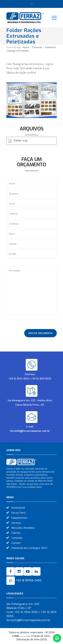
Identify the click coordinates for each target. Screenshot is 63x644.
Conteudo (37, 47)
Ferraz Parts (19, 513)
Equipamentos (19, 518)
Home (26, 47)
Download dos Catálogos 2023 (29, 548)
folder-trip (20, 141)
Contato (16, 543)
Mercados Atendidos (23, 528)
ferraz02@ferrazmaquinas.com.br (30, 431)
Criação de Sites (40, 636)
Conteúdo (17, 538)
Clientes (16, 533)
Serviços (16, 523)
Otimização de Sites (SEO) (32, 639)
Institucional (18, 508)
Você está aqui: (14, 47)
